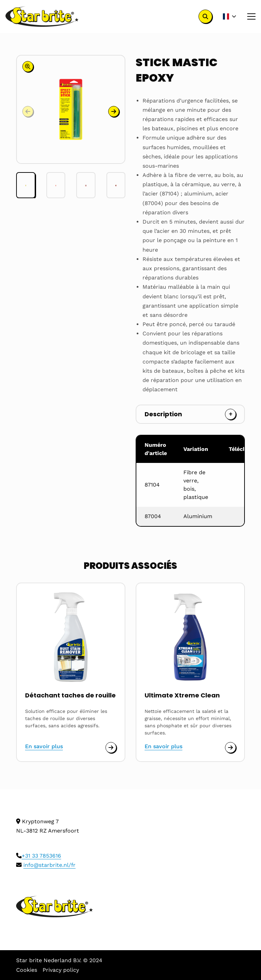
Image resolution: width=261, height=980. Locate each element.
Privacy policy (61, 970)
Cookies (27, 970)
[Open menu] (249, 16)
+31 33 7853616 (41, 856)
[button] (114, 111)
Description (163, 414)
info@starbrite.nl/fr (49, 865)
